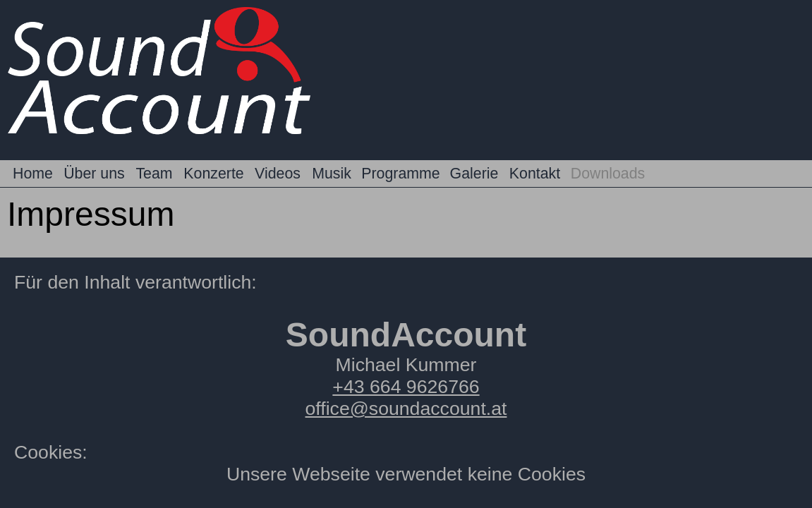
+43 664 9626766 (406, 387)
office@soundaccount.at (406, 409)
